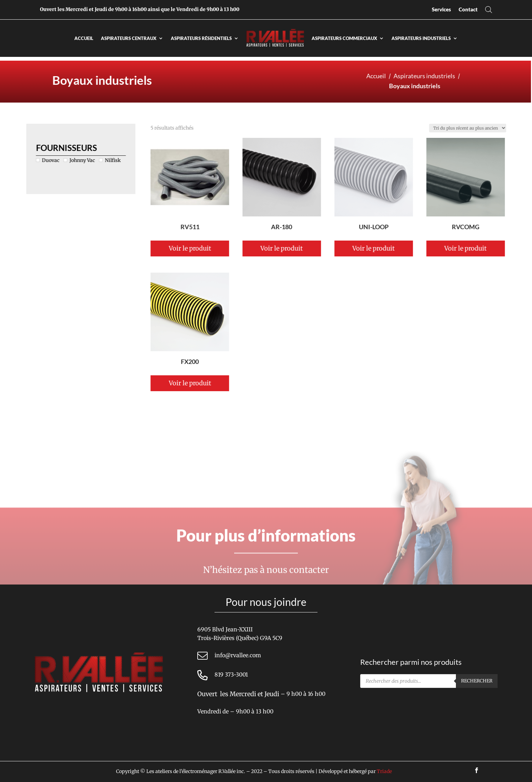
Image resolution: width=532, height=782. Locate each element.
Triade (384, 771)
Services (441, 9)
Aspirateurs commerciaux (344, 38)
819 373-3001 (231, 674)
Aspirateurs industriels (421, 38)
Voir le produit (272, 248)
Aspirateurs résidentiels (201, 38)
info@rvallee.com (238, 655)
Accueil (84, 38)
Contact (468, 9)
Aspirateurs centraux (129, 38)
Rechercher (477, 681)
